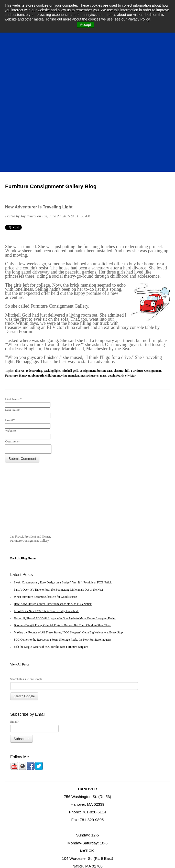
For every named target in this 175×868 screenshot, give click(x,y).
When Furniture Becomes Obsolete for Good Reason (45, 477)
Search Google (24, 576)
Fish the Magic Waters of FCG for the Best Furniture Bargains (51, 527)
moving (62, 241)
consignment (88, 236)
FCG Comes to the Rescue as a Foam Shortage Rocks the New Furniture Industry (63, 519)
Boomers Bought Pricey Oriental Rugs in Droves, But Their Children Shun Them (63, 505)
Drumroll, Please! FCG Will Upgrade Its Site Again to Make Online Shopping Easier (65, 498)
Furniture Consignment (146, 236)
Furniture (11, 241)
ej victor (130, 241)
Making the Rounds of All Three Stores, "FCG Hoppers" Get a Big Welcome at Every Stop (68, 512)
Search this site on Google (26, 559)
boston (101, 236)
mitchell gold (70, 236)
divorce (20, 236)
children (51, 241)
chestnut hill (121, 236)
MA (110, 236)
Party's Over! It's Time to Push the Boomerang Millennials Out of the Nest (58, 470)
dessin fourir (116, 241)
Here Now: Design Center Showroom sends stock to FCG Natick (53, 484)
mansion (74, 241)
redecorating (34, 236)
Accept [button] (86, 25)
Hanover (25, 241)
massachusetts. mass (94, 241)
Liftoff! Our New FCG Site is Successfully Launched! (46, 491)
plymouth (38, 241)
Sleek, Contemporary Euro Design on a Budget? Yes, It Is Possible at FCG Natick (63, 462)
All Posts (23, 544)
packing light (52, 236)
